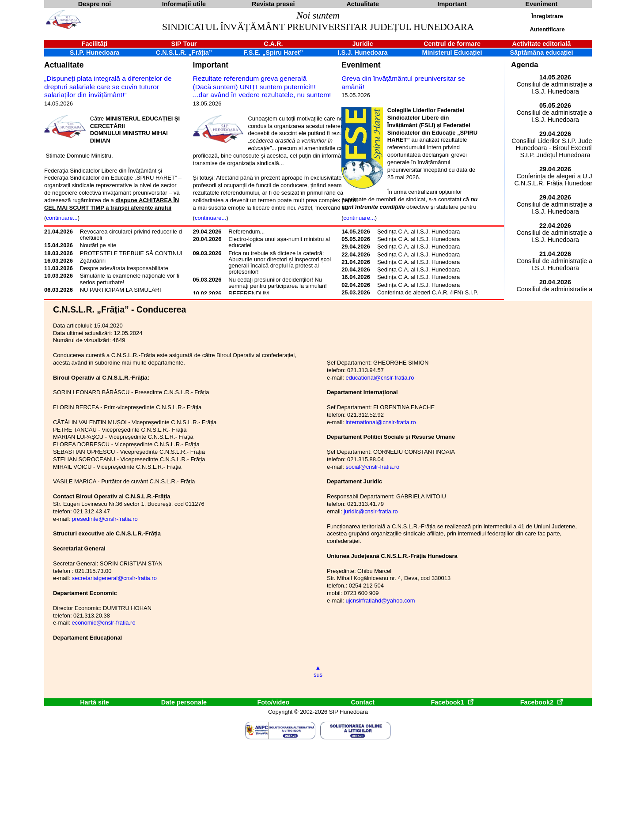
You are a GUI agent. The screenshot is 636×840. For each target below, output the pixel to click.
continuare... (62, 218)
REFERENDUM (248, 293)
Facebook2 (541, 702)
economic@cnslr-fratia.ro (103, 623)
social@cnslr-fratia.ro (372, 467)
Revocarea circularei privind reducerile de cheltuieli (132, 235)
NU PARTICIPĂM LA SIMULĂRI (121, 290)
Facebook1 (452, 702)
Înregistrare (547, 16)
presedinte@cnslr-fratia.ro (104, 519)
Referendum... (246, 232)
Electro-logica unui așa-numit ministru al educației (279, 242)
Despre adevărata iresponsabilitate (124, 268)
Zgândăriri (93, 261)
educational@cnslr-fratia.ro (380, 378)
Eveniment (361, 65)
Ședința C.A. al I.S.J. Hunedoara (418, 232)
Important (211, 65)
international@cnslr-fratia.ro (380, 422)
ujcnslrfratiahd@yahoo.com (380, 601)
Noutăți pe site (98, 245)
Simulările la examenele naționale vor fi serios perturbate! (130, 279)
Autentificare (547, 29)
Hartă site (95, 702)
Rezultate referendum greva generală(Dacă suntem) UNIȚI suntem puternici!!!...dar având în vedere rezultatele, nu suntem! (262, 87)
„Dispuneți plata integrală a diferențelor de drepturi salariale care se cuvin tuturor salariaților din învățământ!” (108, 87)
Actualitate (64, 65)
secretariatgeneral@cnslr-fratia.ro (114, 578)
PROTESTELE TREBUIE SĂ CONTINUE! (133, 253)
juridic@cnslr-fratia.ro (371, 511)
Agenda (525, 65)
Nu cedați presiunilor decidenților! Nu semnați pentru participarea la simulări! (277, 283)
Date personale (184, 702)
